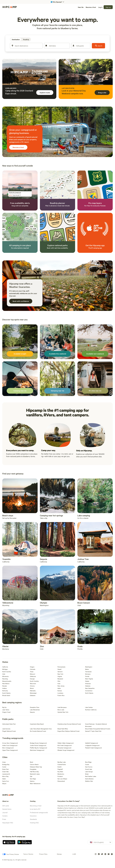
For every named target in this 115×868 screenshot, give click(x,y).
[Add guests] (81, 46)
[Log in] (100, 7)
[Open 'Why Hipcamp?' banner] (57, 2)
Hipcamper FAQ (8, 823)
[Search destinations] (26, 46)
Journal (5, 812)
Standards (33, 819)
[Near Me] (81, 7)
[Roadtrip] (26, 39)
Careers (5, 816)
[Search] (98, 46)
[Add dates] (57, 46)
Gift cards (6, 806)
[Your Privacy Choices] (11, 854)
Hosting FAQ (34, 823)
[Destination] (16, 39)
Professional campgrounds (39, 812)
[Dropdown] (100, 842)
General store (7, 809)
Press (4, 819)
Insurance (33, 816)
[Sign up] (108, 7)
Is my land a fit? (35, 809)
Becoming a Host (36, 806)
